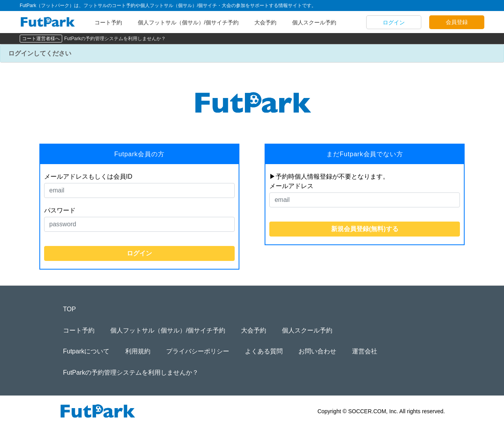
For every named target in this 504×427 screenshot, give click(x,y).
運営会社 (365, 351)
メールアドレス (291, 186)
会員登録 (457, 22)
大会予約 (265, 22)
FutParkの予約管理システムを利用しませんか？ (115, 39)
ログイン (394, 22)
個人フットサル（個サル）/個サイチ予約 (188, 22)
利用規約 (138, 351)
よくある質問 (264, 351)
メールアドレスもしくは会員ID (88, 177)
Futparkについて (86, 351)
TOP (69, 309)
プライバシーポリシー (198, 351)
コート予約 (108, 22)
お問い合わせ (317, 351)
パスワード (60, 210)
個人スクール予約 (314, 22)
